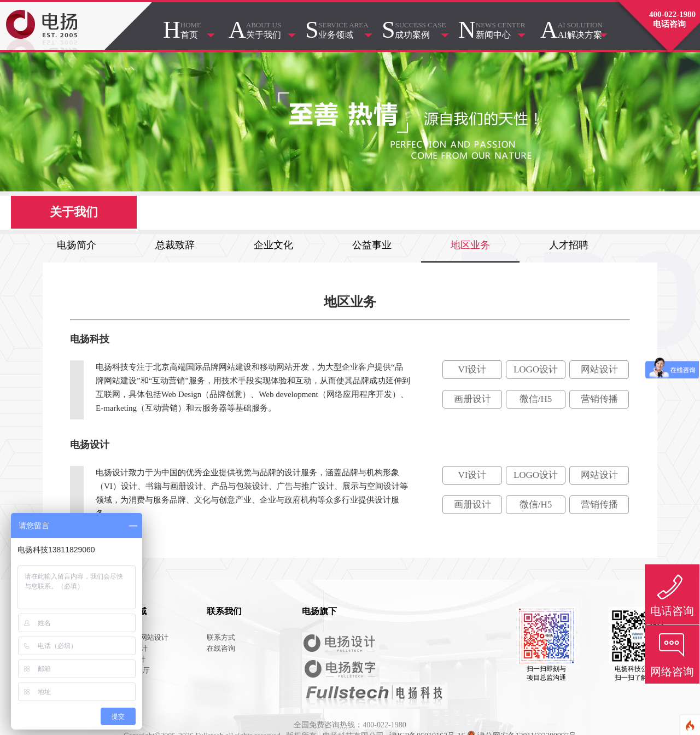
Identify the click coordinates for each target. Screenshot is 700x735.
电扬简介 (77, 245)
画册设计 (472, 399)
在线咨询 (221, 648)
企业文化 (273, 245)
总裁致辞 (175, 245)
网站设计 (599, 369)
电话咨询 (672, 611)
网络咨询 (672, 672)
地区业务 (470, 245)
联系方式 (221, 637)
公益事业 (372, 245)
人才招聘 (569, 245)
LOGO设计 (536, 369)
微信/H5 (536, 399)
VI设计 (472, 369)
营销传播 (599, 399)
